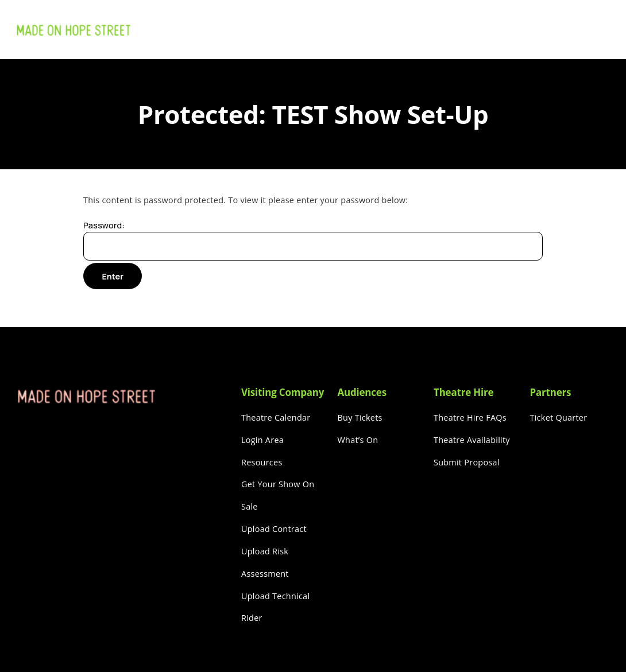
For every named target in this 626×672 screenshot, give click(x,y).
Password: (313, 240)
